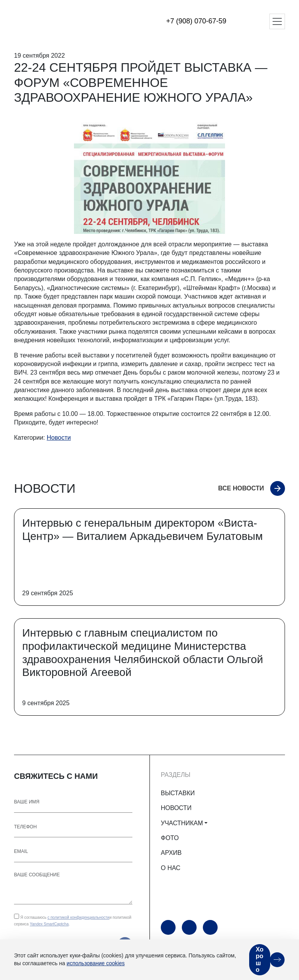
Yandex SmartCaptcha (49, 924)
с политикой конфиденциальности (78, 917)
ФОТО (170, 838)
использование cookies (96, 963)
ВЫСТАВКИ (178, 793)
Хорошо (260, 960)
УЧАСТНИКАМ (182, 823)
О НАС (171, 868)
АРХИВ (171, 853)
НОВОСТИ (176, 808)
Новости (59, 438)
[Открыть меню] (277, 21)
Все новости (241, 488)
